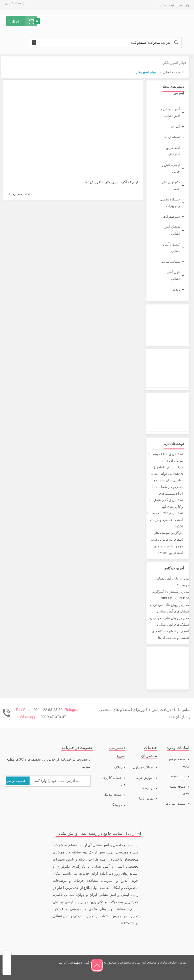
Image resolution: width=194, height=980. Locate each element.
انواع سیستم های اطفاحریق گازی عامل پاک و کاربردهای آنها (165, 500)
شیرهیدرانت (171, 217)
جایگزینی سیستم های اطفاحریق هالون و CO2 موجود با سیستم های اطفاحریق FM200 (167, 543)
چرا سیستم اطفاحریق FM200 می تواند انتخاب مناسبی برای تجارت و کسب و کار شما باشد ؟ (167, 477)
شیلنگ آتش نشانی (172, 230)
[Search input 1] (105, 43)
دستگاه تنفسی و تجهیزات (170, 203)
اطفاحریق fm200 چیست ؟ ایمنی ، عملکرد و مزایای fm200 (165, 520)
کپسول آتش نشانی (172, 248)
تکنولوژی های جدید (171, 185)
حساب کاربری (13, 3)
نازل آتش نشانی (173, 275)
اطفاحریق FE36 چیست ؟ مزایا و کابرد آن (166, 457)
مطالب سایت (171, 262)
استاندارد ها (172, 137)
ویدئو (176, 289)
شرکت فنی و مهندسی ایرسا (80, 962)
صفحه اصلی (172, 72)
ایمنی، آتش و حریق (171, 168)
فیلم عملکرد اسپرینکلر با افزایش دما (112, 182)
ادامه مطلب (20, 194)
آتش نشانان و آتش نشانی (171, 113)
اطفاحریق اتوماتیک (173, 151)
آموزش (175, 126)
